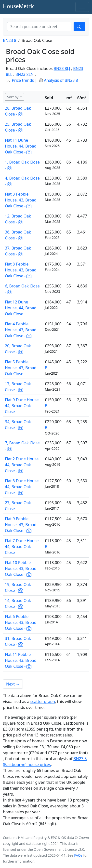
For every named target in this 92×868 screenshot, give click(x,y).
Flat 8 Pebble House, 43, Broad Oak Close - (21, 270)
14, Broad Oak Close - (18, 603)
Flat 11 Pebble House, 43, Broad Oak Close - (21, 660)
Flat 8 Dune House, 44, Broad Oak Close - (22, 487)
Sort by (13, 97)
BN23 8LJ (62, 68)
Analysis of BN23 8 (61, 80)
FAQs (78, 855)
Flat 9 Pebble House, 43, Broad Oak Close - (21, 525)
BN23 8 (10, 40)
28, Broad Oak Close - (18, 111)
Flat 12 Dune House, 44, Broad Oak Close (21, 308)
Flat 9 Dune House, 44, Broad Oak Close (22, 406)
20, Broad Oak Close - (18, 349)
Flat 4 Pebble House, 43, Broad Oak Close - (21, 330)
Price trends (23, 80)
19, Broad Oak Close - (18, 587)
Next (13, 684)
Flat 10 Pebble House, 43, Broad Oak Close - (21, 568)
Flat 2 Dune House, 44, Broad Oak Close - (22, 465)
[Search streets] (39, 27)
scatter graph (43, 701)
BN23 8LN (25, 74)
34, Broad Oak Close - (18, 425)
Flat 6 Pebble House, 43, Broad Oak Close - (21, 622)
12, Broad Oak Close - (18, 219)
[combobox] (39, 27)
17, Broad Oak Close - (18, 387)
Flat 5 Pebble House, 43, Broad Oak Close (21, 368)
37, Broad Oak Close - (18, 251)
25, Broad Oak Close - (18, 127)
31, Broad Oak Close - (18, 641)
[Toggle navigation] (82, 7)
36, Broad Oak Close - (18, 235)
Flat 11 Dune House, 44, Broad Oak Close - (21, 146)
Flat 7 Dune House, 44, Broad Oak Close (22, 547)
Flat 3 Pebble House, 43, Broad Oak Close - (21, 200)
